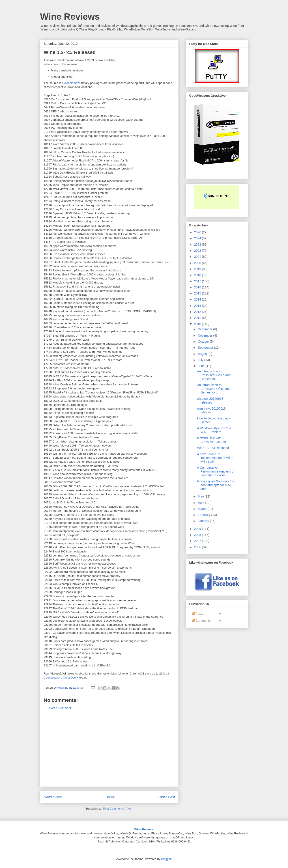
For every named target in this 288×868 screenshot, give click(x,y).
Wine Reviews (70, 17)
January (204, 521)
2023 (198, 245)
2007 (198, 541)
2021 (198, 257)
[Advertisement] (109, 752)
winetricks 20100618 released (211, 410)
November (205, 335)
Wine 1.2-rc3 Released (213, 448)
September (206, 348)
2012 (198, 312)
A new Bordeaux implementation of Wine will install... (215, 458)
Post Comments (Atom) (118, 809)
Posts (198, 614)
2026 (198, 232)
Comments (201, 621)
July (201, 360)
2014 (198, 299)
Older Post (167, 797)
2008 (198, 535)
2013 (198, 306)
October (204, 342)
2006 (198, 547)
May (201, 496)
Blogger (166, 859)
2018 (198, 275)
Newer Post (53, 797)
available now (71, 83)
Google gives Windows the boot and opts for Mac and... (216, 485)
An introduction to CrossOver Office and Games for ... (214, 375)
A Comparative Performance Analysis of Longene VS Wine (216, 471)
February (204, 515)
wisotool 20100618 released (210, 401)
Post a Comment (60, 708)
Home (110, 797)
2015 (198, 293)
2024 (198, 238)
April (201, 503)
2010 (198, 324)
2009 (198, 529)
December (205, 329)
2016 (198, 287)
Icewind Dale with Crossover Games (211, 440)
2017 (198, 281)
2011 (198, 318)
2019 (198, 269)
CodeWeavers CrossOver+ (61, 678)
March (203, 509)
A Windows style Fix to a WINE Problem (214, 430)
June (202, 366)
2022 (198, 251)
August (203, 354)
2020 (198, 263)
